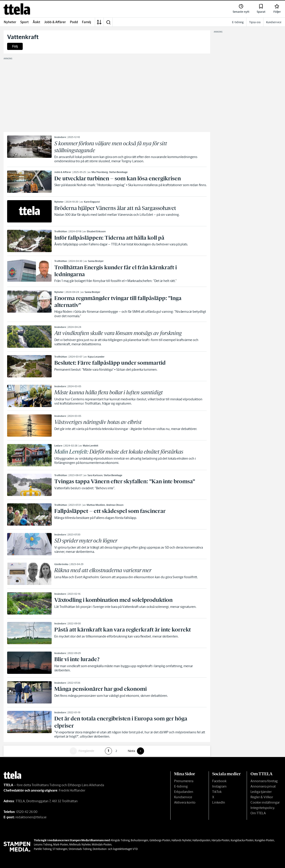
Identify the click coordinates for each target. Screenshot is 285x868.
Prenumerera (184, 781)
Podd (74, 22)
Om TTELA (258, 813)
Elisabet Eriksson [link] (96, 231)
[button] (108, 22)
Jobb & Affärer (55, 22)
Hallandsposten (201, 840)
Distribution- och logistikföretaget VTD (115, 849)
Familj (87, 22)
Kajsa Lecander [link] (96, 357)
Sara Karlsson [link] (95, 475)
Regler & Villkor (262, 797)
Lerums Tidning (43, 844)
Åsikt (37, 22)
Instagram (219, 786)
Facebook (219, 781)
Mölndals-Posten (102, 844)
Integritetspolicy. (263, 808)
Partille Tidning (43, 849)
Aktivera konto (185, 802)
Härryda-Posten (221, 840)
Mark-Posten (61, 844)
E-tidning (181, 786)
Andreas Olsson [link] (115, 505)
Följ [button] (15, 46)
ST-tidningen (60, 849)
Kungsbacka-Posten (242, 840)
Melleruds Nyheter (80, 844)
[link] (17, 9)
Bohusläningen (139, 840)
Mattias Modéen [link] (96, 505)
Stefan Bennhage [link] (118, 172)
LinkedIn (219, 802)
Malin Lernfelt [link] (91, 446)
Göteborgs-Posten (160, 840)
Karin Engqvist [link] (92, 202)
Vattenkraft (23, 37)
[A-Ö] (99, 22)
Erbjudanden (184, 792)
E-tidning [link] (238, 22)
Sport (24, 22)
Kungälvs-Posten (264, 840)
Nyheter (10, 22)
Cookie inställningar (265, 802)
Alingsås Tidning (120, 840)
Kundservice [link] (274, 22)
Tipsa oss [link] (255, 22)
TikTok (217, 792)
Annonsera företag (264, 781)
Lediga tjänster (261, 792)
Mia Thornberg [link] (100, 172)
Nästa (131, 751)
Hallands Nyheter (181, 840)
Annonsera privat (263, 786)
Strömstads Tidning (80, 849)
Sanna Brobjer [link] (96, 261)
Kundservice (183, 797)
